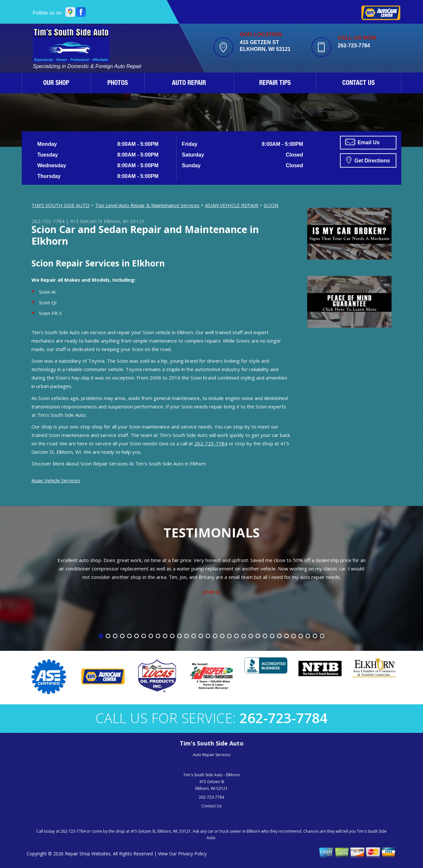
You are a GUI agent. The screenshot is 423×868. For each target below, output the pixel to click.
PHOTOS (118, 84)
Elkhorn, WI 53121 (124, 221)
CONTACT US (358, 84)
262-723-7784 (354, 46)
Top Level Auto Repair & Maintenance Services (147, 205)
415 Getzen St (86, 221)
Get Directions (368, 160)
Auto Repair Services (211, 755)
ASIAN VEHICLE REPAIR (232, 205)
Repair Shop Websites (88, 854)
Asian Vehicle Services (56, 480)
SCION (271, 205)
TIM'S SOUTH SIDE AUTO (60, 205)
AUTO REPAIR (189, 84)
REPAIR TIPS (275, 84)
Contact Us (211, 806)
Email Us (362, 142)
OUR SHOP (56, 84)
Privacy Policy (192, 854)
